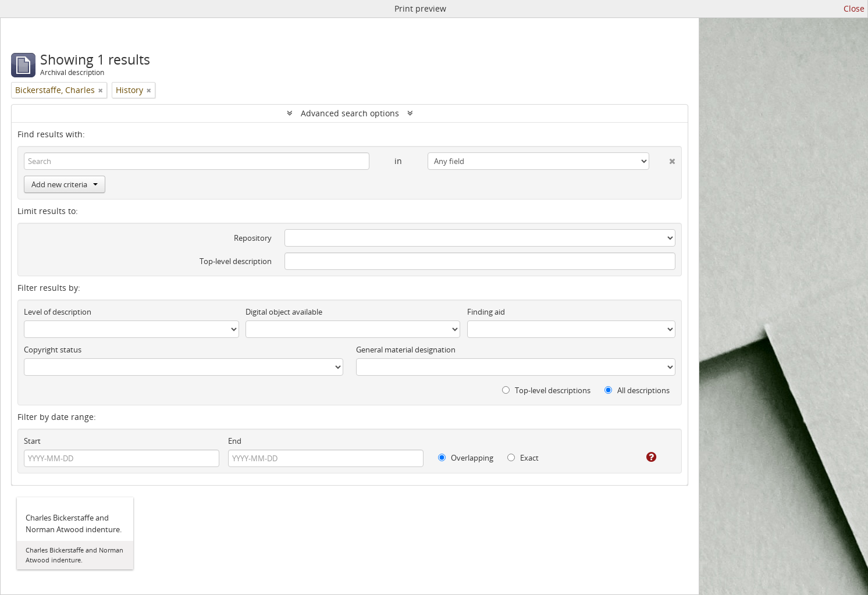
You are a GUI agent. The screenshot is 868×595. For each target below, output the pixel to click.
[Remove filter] (101, 90)
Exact (523, 458)
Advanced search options (350, 113)
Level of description (58, 312)
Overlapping (466, 458)
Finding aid (486, 312)
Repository (253, 238)
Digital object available (284, 312)
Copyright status (53, 350)
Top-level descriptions (546, 390)
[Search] (197, 161)
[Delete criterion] (662, 159)
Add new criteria (65, 184)
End (235, 441)
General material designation (406, 350)
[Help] (643, 457)
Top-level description (236, 261)
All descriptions (637, 390)
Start (32, 441)
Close (854, 8)
